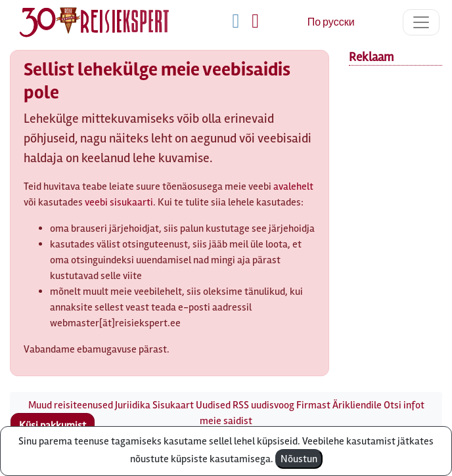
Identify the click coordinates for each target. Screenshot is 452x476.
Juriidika (133, 405)
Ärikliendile (357, 405)
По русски (331, 22)
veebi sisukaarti (119, 202)
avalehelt (293, 186)
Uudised (213, 405)
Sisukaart (173, 405)
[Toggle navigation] (421, 22)
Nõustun (299, 459)
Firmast (313, 405)
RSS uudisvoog (263, 405)
